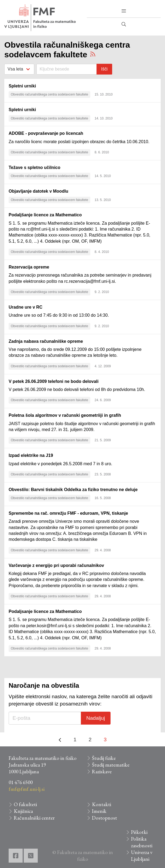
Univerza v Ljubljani (142, 856)
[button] (124, 11)
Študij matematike (111, 765)
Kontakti (102, 804)
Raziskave (102, 772)
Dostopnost (104, 818)
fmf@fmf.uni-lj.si (27, 789)
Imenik (99, 811)
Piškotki (139, 832)
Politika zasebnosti (142, 842)
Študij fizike (104, 758)
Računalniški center (34, 818)
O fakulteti (25, 804)
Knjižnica (23, 811)
